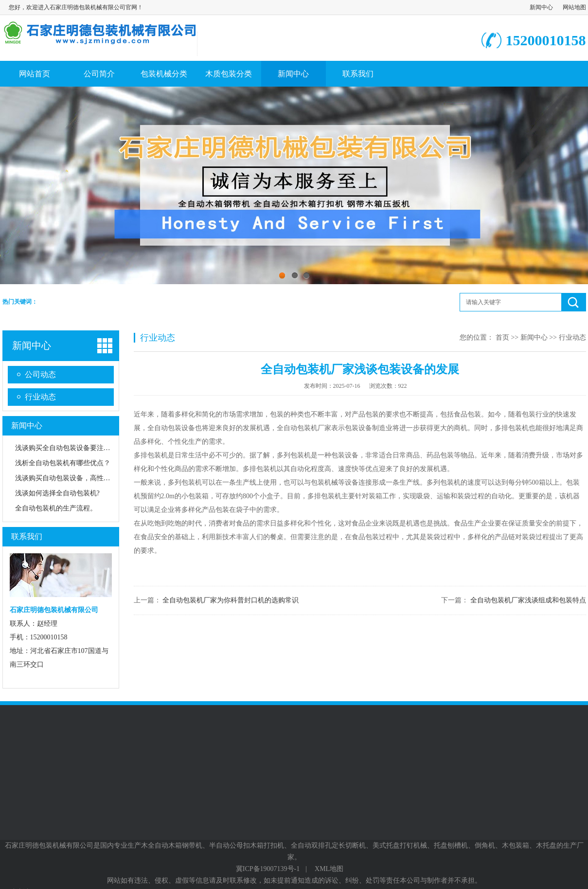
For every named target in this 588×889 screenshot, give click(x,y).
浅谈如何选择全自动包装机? (57, 493)
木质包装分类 (229, 74)
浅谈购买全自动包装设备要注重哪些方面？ (80, 448)
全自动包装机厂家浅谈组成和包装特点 (528, 600)
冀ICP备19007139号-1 (268, 869)
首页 (502, 337)
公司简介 (99, 74)
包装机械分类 (164, 74)
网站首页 (35, 74)
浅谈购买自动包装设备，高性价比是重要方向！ (87, 478)
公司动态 (40, 374)
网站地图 (574, 7)
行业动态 (40, 397)
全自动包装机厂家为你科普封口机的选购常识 (231, 600)
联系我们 (358, 74)
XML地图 (329, 869)
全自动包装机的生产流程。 (56, 508)
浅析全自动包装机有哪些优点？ (63, 463)
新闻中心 (541, 7)
